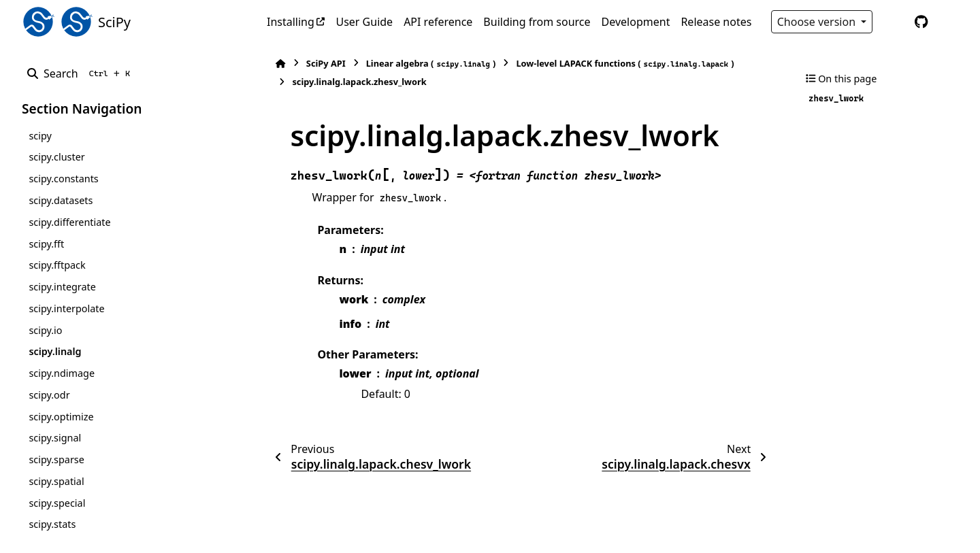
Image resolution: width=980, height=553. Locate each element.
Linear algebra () (424, 64)
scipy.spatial (56, 481)
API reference (438, 22)
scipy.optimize (61, 417)
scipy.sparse (56, 459)
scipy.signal (55, 438)
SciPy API (318, 63)
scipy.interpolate (66, 308)
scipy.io (45, 330)
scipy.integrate (62, 287)
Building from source (537, 22)
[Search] (81, 73)
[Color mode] (893, 22)
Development (636, 22)
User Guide (364, 22)
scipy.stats (52, 524)
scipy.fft (46, 244)
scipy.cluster (56, 157)
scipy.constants (63, 179)
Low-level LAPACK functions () (618, 64)
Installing (291, 22)
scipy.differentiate (69, 222)
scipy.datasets (61, 200)
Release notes (716, 22)
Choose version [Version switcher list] (818, 22)
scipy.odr (49, 395)
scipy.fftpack (57, 265)
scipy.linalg (55, 351)
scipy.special (57, 503)
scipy (40, 136)
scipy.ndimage (62, 373)
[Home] (274, 64)
